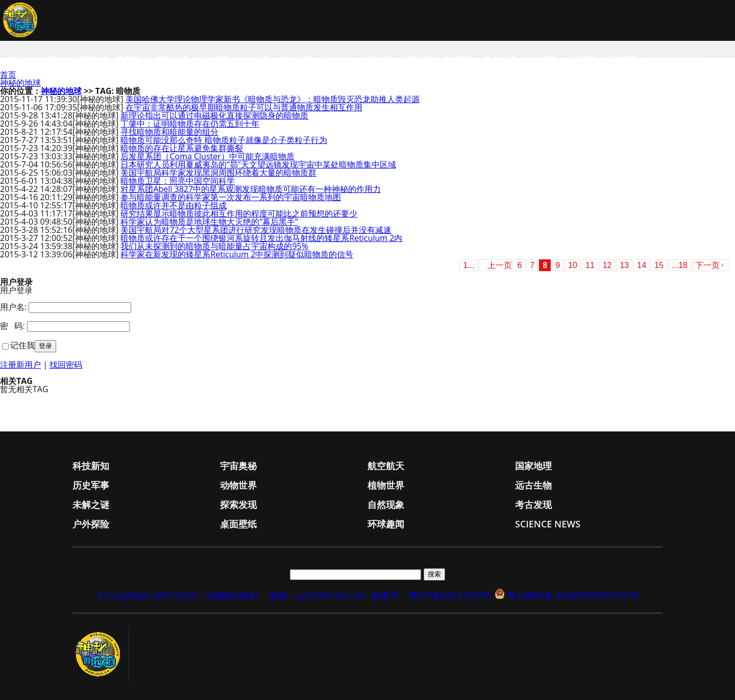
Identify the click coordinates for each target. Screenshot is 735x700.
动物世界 (254, 60)
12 (607, 265)
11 (590, 265)
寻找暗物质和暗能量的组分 (169, 132)
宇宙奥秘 (91, 60)
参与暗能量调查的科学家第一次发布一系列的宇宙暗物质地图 (231, 197)
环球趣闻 (622, 60)
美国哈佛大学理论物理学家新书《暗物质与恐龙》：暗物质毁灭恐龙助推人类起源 (273, 99)
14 (642, 265)
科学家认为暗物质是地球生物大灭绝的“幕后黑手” (209, 222)
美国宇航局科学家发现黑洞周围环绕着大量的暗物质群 (218, 173)
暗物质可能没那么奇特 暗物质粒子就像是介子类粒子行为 (224, 140)
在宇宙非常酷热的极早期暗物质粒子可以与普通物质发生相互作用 (244, 107)
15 (659, 265)
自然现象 (458, 60)
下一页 (707, 265)
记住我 (22, 345)
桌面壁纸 (581, 60)
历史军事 (213, 60)
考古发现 (499, 60)
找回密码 (66, 365)
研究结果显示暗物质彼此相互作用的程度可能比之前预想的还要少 (239, 213)
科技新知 (50, 60)
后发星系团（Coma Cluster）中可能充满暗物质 (207, 156)
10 (573, 265)
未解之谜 (377, 60)
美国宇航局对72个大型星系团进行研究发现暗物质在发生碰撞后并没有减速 (256, 230)
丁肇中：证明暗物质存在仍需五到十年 (190, 124)
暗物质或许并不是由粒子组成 (174, 205)
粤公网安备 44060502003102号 (573, 595)
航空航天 (132, 60)
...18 (680, 265)
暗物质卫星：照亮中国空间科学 (178, 181)
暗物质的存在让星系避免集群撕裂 (182, 148)
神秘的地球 (20, 83)
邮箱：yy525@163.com (318, 595)
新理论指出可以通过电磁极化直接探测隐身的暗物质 (214, 115)
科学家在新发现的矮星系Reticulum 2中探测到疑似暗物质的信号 (237, 254)
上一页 (500, 265)
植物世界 (295, 60)
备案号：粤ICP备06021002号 (432, 595)
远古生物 (336, 60)
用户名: (13, 307)
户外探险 (540, 60)
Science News (675, 60)
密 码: (13, 326)
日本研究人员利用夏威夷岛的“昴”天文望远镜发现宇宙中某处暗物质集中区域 (258, 164)
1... (469, 265)
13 (624, 265)
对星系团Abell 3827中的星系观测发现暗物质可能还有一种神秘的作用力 (251, 189)
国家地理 (173, 60)
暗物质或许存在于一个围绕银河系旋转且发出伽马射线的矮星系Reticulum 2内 (261, 238)
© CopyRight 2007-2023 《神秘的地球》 (180, 595)
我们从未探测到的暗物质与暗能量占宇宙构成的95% (214, 246)
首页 (17, 60)
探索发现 (418, 60)
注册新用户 (20, 365)
